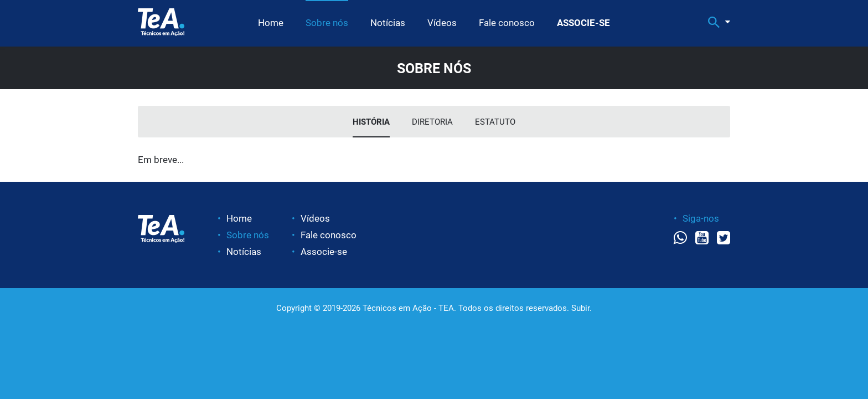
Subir (580, 308)
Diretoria (432, 122)
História (371, 122)
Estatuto (495, 122)
